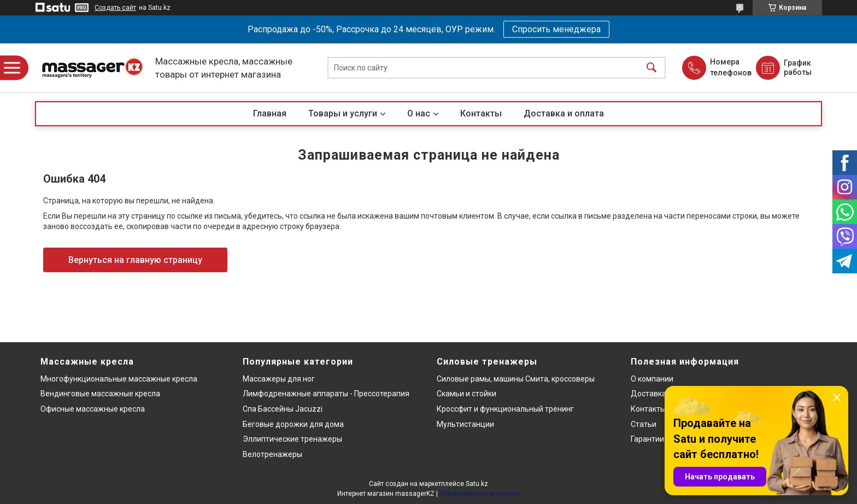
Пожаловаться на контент (480, 494)
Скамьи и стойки (466, 394)
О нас (419, 113)
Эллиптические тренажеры (292, 439)
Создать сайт (115, 8)
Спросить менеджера (556, 29)
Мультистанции (465, 424)
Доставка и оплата (564, 113)
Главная (270, 113)
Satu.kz (477, 484)
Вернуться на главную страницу (135, 260)
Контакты (481, 113)
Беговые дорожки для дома (293, 424)
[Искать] (651, 68)
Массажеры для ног (279, 379)
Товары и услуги (343, 113)
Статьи (644, 424)
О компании (652, 379)
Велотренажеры (272, 454)
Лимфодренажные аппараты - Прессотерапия (326, 394)
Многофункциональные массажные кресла (119, 379)
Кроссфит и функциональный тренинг (505, 409)
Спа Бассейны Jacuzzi (283, 409)
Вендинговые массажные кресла (100, 394)
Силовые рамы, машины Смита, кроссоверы (516, 379)
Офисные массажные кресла (93, 409)
